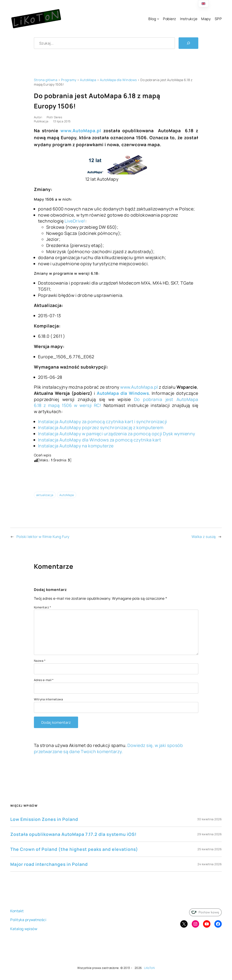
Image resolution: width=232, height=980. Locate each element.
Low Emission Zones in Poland (44, 819)
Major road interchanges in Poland (49, 864)
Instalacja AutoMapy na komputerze (76, 446)
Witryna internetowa (48, 699)
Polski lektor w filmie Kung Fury (43, 537)
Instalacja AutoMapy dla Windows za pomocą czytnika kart (100, 440)
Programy (69, 80)
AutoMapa (88, 80)
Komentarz (43, 607)
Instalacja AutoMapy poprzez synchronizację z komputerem (101, 427)
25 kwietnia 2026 (210, 849)
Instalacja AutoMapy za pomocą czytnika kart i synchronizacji (103, 421)
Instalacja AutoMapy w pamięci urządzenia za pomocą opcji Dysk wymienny (117, 434)
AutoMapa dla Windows (118, 80)
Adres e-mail (44, 680)
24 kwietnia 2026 (210, 864)
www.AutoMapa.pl (81, 130)
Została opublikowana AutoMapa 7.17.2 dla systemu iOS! (73, 834)
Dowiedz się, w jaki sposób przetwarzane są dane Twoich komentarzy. (108, 748)
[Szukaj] (188, 43)
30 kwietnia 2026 (209, 819)
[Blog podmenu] (158, 19)
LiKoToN (149, 968)
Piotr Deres (54, 117)
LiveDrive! (75, 221)
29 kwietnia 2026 (209, 834)
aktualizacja (45, 495)
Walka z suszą (204, 537)
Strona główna (46, 80)
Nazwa (40, 661)
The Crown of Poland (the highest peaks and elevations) (74, 849)
